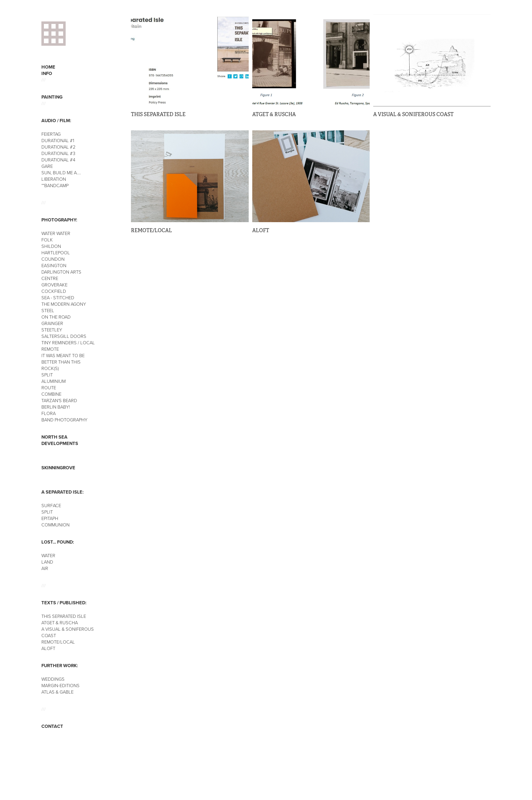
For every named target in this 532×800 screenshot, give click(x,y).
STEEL (48, 310)
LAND (47, 562)
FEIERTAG (51, 134)
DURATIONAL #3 (58, 153)
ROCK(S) (50, 368)
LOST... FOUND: (58, 542)
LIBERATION (54, 179)
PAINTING (52, 97)
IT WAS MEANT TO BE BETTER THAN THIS (63, 359)
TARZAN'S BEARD (59, 400)
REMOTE (50, 349)
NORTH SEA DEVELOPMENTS (60, 440)
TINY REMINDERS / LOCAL (68, 342)
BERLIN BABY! (56, 407)
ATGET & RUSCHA (60, 622)
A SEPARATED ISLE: (62, 492)
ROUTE (49, 387)
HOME (48, 67)
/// (44, 80)
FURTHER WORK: (60, 666)
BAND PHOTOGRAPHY (64, 420)
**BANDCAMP (55, 185)
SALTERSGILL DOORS (64, 336)
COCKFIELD (54, 291)
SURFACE (51, 505)
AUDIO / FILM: (56, 121)
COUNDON (53, 259)
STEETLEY (52, 330)
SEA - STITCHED (58, 297)
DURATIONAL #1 (58, 140)
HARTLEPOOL (56, 252)
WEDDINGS (53, 679)
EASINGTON (54, 265)
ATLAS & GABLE (57, 692)
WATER (48, 555)
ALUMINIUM (54, 381)
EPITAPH (50, 518)
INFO (47, 73)
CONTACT (52, 726)
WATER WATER (56, 233)
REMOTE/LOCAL (58, 642)
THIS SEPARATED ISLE (64, 616)
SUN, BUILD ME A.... (61, 172)
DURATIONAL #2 (59, 147)
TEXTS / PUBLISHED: (64, 603)
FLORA (49, 413)
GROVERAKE (54, 285)
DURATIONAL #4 (58, 160)
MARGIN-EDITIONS (60, 685)
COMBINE (51, 394)
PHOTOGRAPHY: (59, 220)
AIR (45, 568)
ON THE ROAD (56, 317)
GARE (47, 166)
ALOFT (48, 648)
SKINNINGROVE (58, 468)
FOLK (47, 240)
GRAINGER (52, 323)
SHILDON (51, 246)
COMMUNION (55, 525)
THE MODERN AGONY (64, 304)
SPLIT (47, 375)
